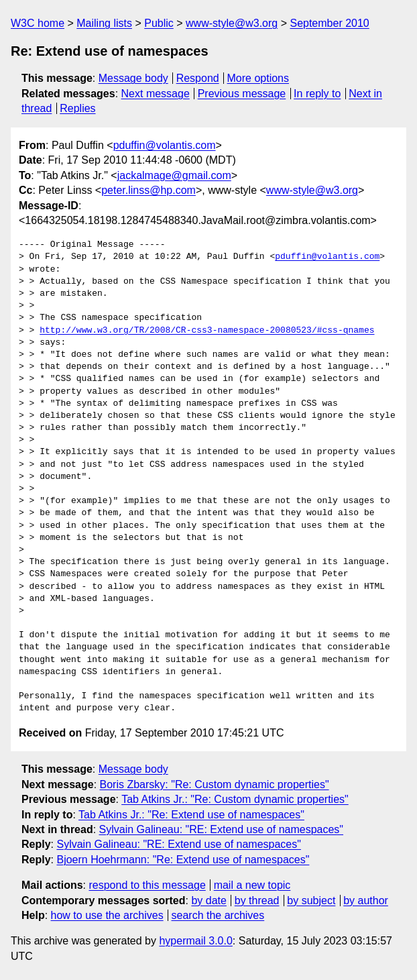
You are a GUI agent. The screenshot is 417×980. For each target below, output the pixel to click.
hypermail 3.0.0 (195, 941)
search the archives (218, 915)
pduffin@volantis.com (165, 145)
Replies (77, 108)
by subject (311, 901)
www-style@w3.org (232, 23)
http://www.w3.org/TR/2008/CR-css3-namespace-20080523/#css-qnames (207, 331)
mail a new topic (252, 885)
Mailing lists (104, 23)
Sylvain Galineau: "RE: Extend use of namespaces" (221, 829)
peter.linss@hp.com (148, 190)
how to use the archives (107, 915)
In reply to (317, 94)
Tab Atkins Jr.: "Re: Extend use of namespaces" (191, 815)
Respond (198, 78)
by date (208, 901)
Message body (133, 78)
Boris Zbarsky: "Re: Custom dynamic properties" (215, 784)
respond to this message (147, 885)
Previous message (242, 94)
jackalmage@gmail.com (174, 175)
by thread (257, 901)
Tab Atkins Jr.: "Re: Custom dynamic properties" (235, 799)
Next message (156, 94)
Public (159, 23)
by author (366, 901)
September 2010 (329, 23)
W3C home (38, 23)
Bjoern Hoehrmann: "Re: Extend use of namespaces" (183, 860)
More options (258, 78)
